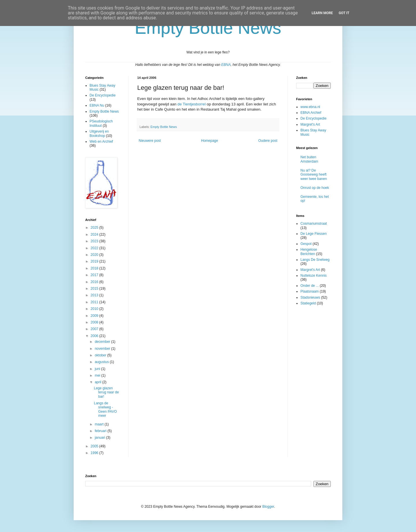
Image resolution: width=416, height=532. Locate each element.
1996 (95, 453)
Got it (344, 13)
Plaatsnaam (310, 291)
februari (101, 431)
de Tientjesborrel (192, 104)
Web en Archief (101, 142)
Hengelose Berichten (309, 252)
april (99, 382)
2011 (95, 302)
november (103, 349)
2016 (95, 282)
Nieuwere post (150, 141)
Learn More (322, 13)
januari (100, 438)
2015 (95, 289)
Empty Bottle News (164, 127)
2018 (95, 268)
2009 (95, 316)
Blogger (268, 507)
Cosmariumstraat (314, 224)
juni (98, 369)
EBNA (226, 65)
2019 (95, 261)
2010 (95, 309)
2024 (95, 235)
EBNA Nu (97, 105)
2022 (95, 248)
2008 (95, 322)
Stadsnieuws (310, 297)
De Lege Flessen (314, 234)
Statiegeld (308, 303)
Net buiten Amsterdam (309, 159)
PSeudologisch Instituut (101, 123)
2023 (95, 241)
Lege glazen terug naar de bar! (106, 392)
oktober (101, 355)
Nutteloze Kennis (314, 276)
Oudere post (268, 141)
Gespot (306, 244)
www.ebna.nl (310, 107)
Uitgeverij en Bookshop (99, 133)
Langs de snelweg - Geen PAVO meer (105, 409)
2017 (95, 275)
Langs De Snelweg (315, 260)
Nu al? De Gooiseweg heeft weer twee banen (314, 175)
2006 (95, 336)
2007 (95, 329)
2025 (95, 228)
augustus (102, 362)
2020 (95, 255)
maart (100, 424)
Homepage (210, 141)
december (103, 342)
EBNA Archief (311, 113)
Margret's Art (310, 124)
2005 (95, 446)
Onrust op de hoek (315, 188)
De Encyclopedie (103, 95)
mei (98, 375)
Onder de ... (310, 286)
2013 (95, 295)
